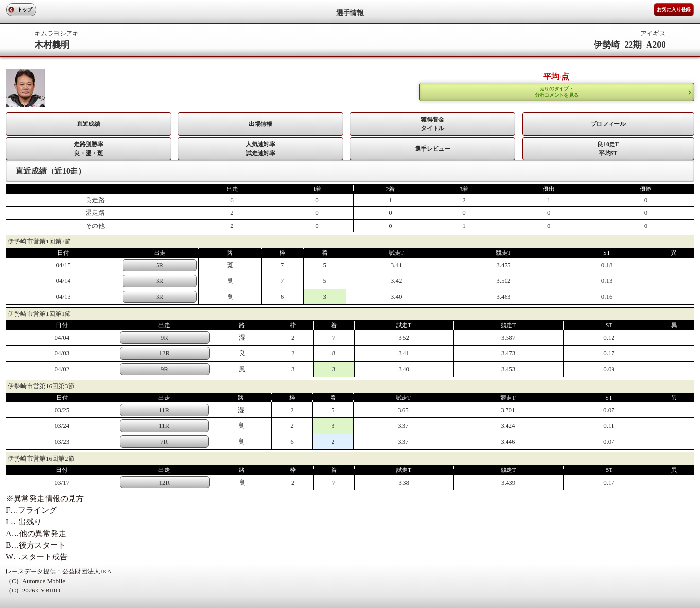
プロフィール (608, 124)
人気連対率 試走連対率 (261, 149)
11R (164, 410)
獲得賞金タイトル (433, 124)
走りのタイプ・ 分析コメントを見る (557, 92)
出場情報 (261, 124)
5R (160, 265)
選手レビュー (433, 149)
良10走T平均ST (608, 149)
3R (160, 281)
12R (165, 353)
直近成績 (88, 124)
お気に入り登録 (674, 9)
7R (164, 442)
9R (165, 338)
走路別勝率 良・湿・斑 (88, 149)
